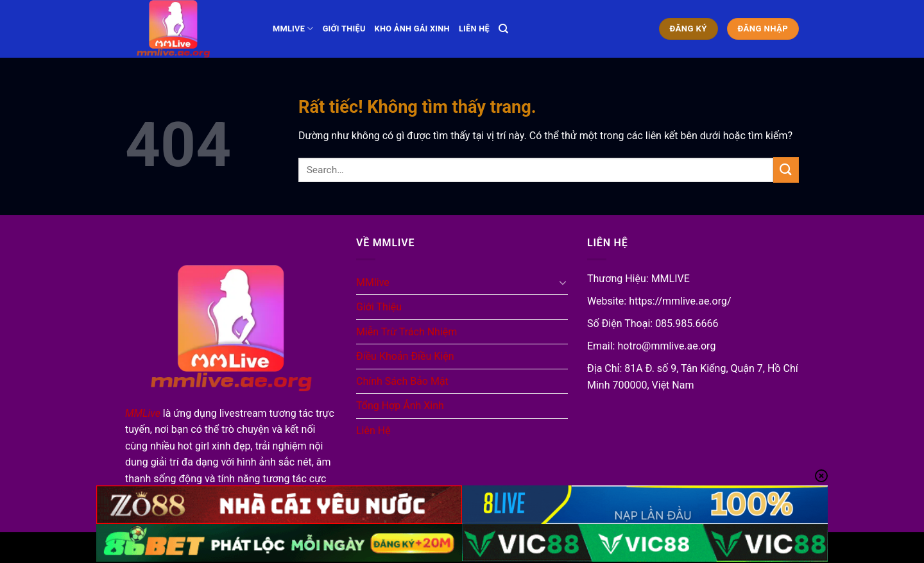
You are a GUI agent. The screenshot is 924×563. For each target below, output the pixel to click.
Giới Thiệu (344, 29)
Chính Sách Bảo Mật (402, 381)
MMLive (143, 413)
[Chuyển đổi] (563, 282)
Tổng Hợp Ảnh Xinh (400, 406)
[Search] (503, 29)
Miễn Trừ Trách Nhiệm (406, 332)
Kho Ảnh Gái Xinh (412, 29)
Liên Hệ (474, 29)
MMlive (293, 29)
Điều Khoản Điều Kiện (405, 356)
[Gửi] (786, 170)
